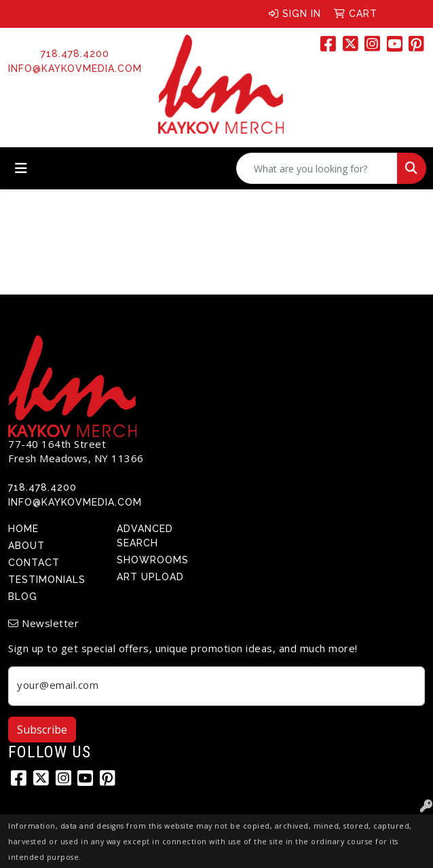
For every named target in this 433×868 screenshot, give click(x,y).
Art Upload (150, 577)
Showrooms (153, 560)
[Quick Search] (317, 168)
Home (23, 529)
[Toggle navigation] (21, 168)
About (26, 546)
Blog (23, 597)
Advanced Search (145, 536)
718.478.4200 (75, 54)
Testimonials (47, 580)
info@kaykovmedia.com (75, 69)
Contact (34, 563)
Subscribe (42, 730)
